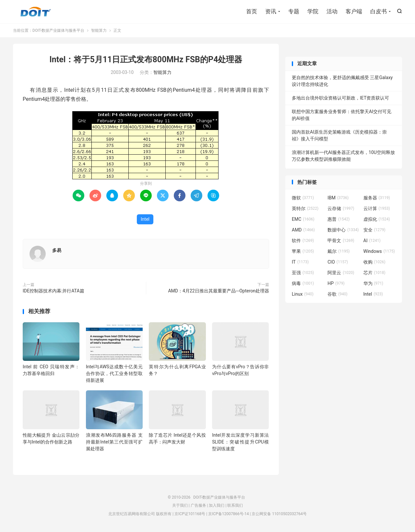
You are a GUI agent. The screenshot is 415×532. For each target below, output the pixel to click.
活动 (332, 11)
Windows (379, 251)
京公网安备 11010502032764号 (279, 514)
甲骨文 (341, 241)
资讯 (271, 11)
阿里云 (341, 273)
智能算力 (99, 30)
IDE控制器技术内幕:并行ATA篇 (53, 291)
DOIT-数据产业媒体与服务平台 (36, 12)
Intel (145, 219)
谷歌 (338, 294)
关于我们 (180, 505)
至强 (303, 273)
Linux (303, 294)
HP (336, 283)
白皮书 (379, 11)
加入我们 (217, 505)
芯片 (374, 273)
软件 (303, 241)
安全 (374, 230)
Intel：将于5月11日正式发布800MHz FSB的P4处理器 (146, 59)
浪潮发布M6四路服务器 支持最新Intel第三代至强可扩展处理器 (114, 442)
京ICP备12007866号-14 (228, 514)
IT (300, 262)
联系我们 (235, 505)
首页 (252, 11)
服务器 (377, 198)
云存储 (341, 208)
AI (372, 241)
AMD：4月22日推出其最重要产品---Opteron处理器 (219, 291)
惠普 (338, 219)
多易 (57, 250)
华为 (373, 283)
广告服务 (198, 505)
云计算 (377, 208)
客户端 (354, 11)
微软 (303, 198)
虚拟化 (377, 219)
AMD (303, 230)
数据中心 (343, 230)
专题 (294, 11)
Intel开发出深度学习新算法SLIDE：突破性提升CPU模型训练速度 (240, 442)
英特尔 (305, 208)
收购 (374, 262)
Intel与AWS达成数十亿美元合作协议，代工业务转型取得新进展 (114, 373)
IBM (338, 198)
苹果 (303, 251)
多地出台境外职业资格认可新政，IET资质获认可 (340, 98)
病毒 (303, 283)
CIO (338, 262)
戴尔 (338, 251)
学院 (313, 11)
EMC (303, 219)
